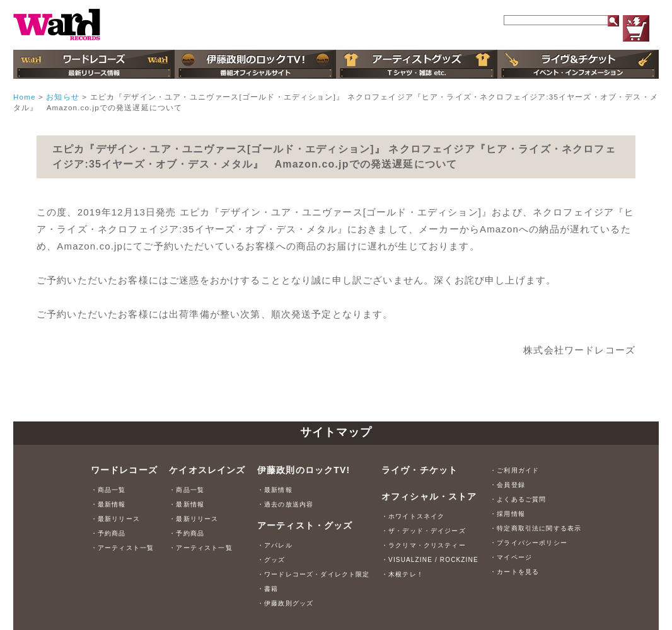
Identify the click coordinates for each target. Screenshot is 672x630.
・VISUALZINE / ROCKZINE (430, 560)
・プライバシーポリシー (529, 543)
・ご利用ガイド (514, 470)
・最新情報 (108, 504)
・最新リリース (115, 519)
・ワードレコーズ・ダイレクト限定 (314, 574)
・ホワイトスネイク (413, 516)
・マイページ (511, 557)
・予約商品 (108, 533)
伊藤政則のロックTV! (304, 470)
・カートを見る (514, 572)
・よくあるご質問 (518, 499)
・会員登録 (507, 485)
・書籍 (268, 589)
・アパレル (275, 545)
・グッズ (271, 560)
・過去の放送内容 (285, 504)
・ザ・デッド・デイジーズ (424, 531)
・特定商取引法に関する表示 (536, 528)
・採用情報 (507, 514)
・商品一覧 (108, 490)
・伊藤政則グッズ (285, 603)
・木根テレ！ (403, 574)
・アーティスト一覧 (122, 548)
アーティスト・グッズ (305, 525)
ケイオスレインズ (207, 470)
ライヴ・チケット (420, 470)
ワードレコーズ (124, 470)
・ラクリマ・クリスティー (424, 545)
